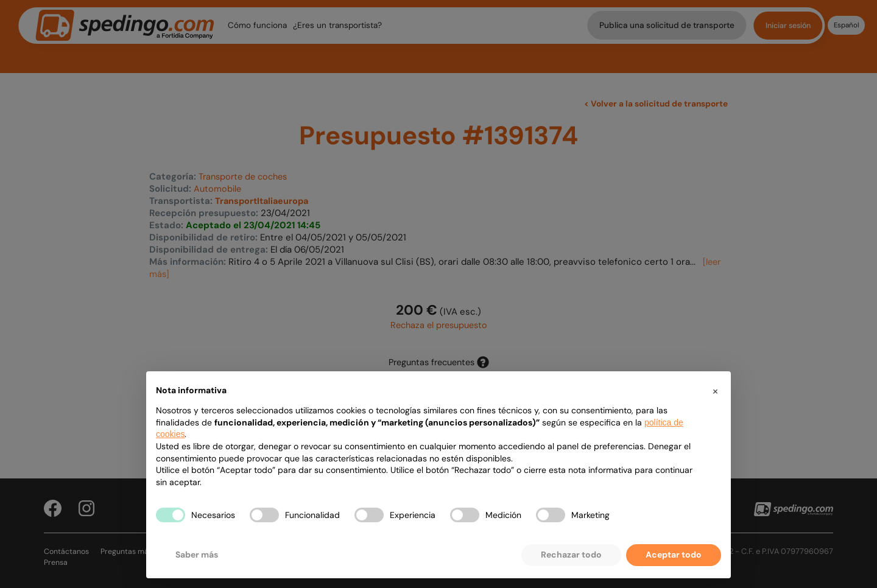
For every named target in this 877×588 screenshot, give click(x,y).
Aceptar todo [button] (674, 555)
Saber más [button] (197, 555)
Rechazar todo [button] (571, 555)
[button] (715, 391)
